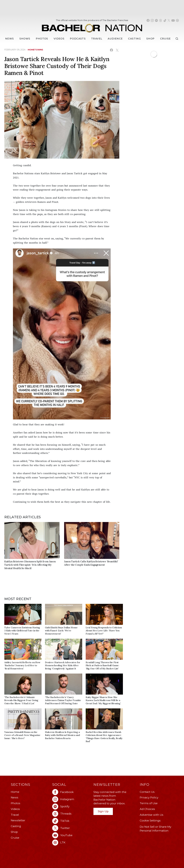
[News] (9, 39)
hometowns (35, 50)
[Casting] (134, 39)
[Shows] (25, 39)
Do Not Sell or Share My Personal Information (155, 829)
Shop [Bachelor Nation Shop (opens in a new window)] (150, 39)
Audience (115, 39)
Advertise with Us (152, 815)
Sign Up (103, 811)
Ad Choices (147, 809)
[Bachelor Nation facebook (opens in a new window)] (148, 20)
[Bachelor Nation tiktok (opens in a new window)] (165, 20)
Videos (59, 39)
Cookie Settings (150, 821)
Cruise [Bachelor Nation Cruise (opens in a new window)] (165, 39)
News (15, 797)
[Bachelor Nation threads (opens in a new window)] (161, 20)
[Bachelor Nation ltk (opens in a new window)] (71, 843)
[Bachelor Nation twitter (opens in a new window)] (169, 20)
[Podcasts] (78, 39)
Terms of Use (149, 803)
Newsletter (18, 820)
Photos (42, 39)
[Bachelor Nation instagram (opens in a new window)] (152, 20)
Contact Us (147, 792)
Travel (97, 39)
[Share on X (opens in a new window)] (117, 50)
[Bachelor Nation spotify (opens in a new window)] (156, 20)
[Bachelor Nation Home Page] (92, 26)
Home (15, 792)
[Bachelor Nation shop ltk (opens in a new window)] (177, 20)
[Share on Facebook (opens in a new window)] (111, 50)
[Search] (178, 39)
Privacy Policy (149, 797)
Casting (16, 826)
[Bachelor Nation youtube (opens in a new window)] (173, 20)
